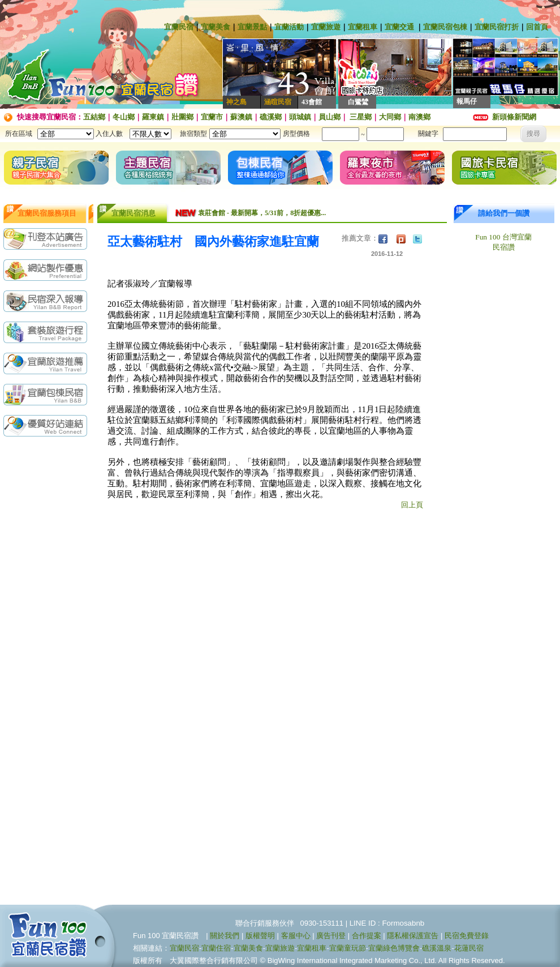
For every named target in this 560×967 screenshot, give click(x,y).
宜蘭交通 (399, 27)
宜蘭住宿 (216, 948)
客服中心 (296, 936)
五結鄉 (94, 117)
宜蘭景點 (252, 27)
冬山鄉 (124, 117)
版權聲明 (260, 936)
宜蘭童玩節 (348, 948)
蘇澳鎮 (241, 117)
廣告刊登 (331, 936)
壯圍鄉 (182, 117)
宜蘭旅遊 (326, 27)
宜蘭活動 (289, 27)
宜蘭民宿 (179, 27)
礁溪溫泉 (437, 948)
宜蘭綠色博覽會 (394, 948)
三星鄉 (360, 117)
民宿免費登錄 (467, 936)
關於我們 (225, 936)
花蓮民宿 (469, 948)
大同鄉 (390, 117)
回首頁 (537, 27)
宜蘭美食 (216, 27)
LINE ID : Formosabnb (387, 923)
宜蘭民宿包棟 (445, 27)
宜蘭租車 (363, 27)
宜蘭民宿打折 (497, 27)
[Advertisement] (48, 487)
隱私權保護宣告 (413, 936)
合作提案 (367, 936)
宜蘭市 (212, 117)
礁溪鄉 (271, 117)
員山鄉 (329, 117)
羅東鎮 (153, 117)
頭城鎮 (300, 117)
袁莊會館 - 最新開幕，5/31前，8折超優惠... (262, 213)
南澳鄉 (419, 117)
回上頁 (412, 505)
